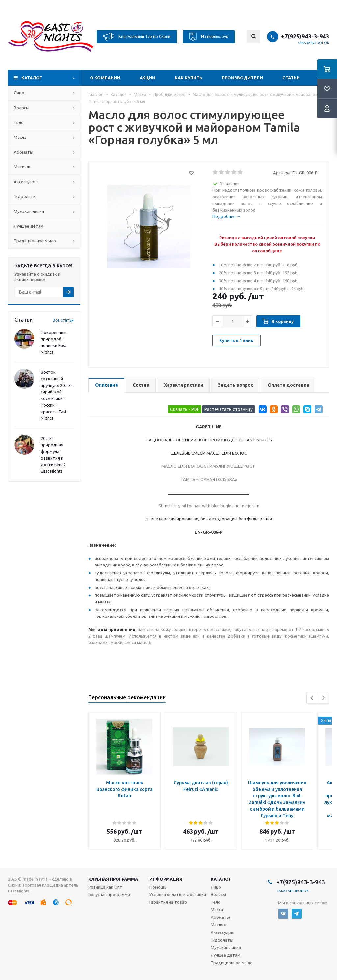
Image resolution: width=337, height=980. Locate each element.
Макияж (22, 167)
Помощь (158, 887)
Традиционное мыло (35, 241)
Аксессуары (26, 182)
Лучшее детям (29, 226)
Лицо (19, 93)
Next (323, 698)
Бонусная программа (109, 894)
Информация (166, 879)
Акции (147, 78)
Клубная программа (113, 879)
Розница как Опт (105, 887)
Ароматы (24, 152)
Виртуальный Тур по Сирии (137, 37)
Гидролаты (25, 196)
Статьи (291, 78)
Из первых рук (209, 37)
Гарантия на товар (168, 902)
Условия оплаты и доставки (178, 894)
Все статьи (63, 320)
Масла (20, 137)
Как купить (189, 78)
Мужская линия (29, 211)
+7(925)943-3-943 (305, 36)
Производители (242, 78)
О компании (105, 78)
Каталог (32, 78)
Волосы (22, 108)
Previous (312, 698)
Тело (19, 122)
